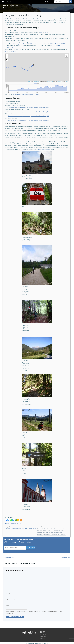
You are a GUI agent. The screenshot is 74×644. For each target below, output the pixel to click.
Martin (8, 517)
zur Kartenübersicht (13, 53)
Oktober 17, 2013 (17, 517)
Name (8, 592)
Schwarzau (40, 528)
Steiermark (26, 522)
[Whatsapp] (12, 513)
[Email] (17, 513)
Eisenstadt (47, 522)
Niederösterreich (17, 522)
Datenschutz (44, 633)
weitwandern (47, 528)
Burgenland (9, 522)
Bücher (49, 10)
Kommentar (9, 574)
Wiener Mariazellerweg (50, 150)
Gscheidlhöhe (54, 522)
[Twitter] (9, 513)
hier (42, 34)
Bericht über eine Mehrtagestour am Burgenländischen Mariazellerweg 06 (29, 109)
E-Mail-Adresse (10, 598)
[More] (22, 513)
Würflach (63, 528)
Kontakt (43, 637)
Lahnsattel (61, 522)
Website (8, 604)
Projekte (32, 10)
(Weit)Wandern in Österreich (17, 10)
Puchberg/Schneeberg (42, 526)
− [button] (8, 59)
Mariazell (39, 524)
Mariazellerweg (47, 524)
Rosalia (51, 526)
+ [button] (8, 57)
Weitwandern (9, 524)
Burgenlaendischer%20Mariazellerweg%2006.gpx (27, 95)
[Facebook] (7, 513)
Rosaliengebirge (58, 526)
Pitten (63, 524)
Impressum (44, 635)
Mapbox (66, 83)
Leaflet (28, 83)
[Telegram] (14, 513)
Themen (41, 10)
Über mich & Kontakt (59, 10)
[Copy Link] (19, 513)
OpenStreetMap (36, 83)
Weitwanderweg (55, 528)
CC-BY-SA (58, 83)
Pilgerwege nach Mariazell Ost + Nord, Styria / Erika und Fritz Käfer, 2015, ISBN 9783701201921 (40, 45)
